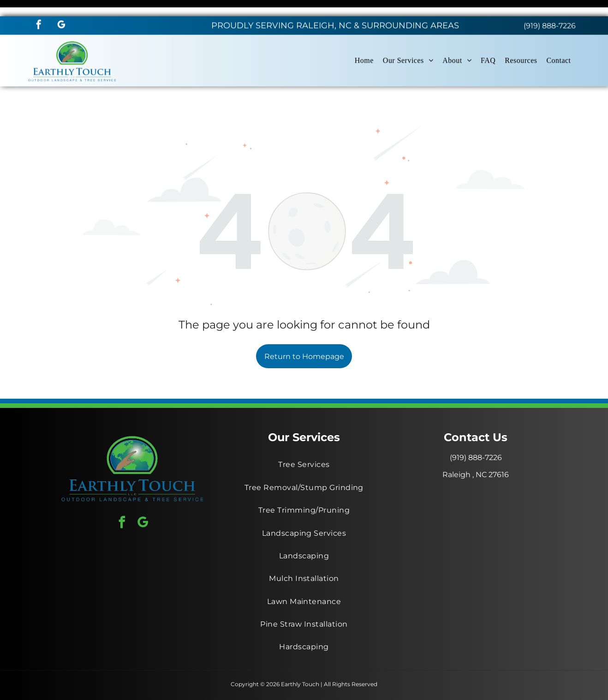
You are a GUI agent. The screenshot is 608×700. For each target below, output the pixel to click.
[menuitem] (364, 44)
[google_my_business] (61, 9)
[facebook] (39, 9)
